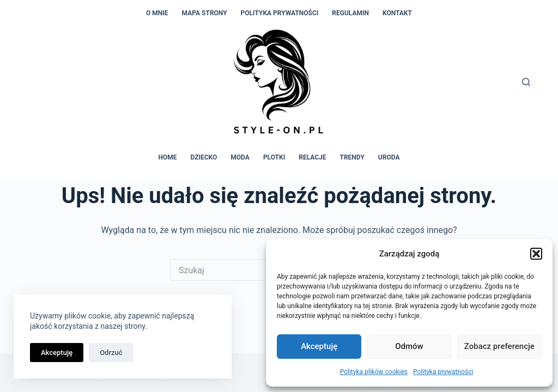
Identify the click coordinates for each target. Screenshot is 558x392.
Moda (240, 157)
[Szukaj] (526, 82)
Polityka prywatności (443, 372)
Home (168, 157)
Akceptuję (319, 346)
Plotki (274, 157)
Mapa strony (205, 13)
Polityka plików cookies (374, 372)
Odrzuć (111, 353)
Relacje (312, 157)
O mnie (157, 13)
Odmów (409, 346)
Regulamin (350, 13)
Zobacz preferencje (499, 346)
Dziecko (204, 157)
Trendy (352, 157)
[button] (536, 254)
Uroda (389, 157)
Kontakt (397, 13)
